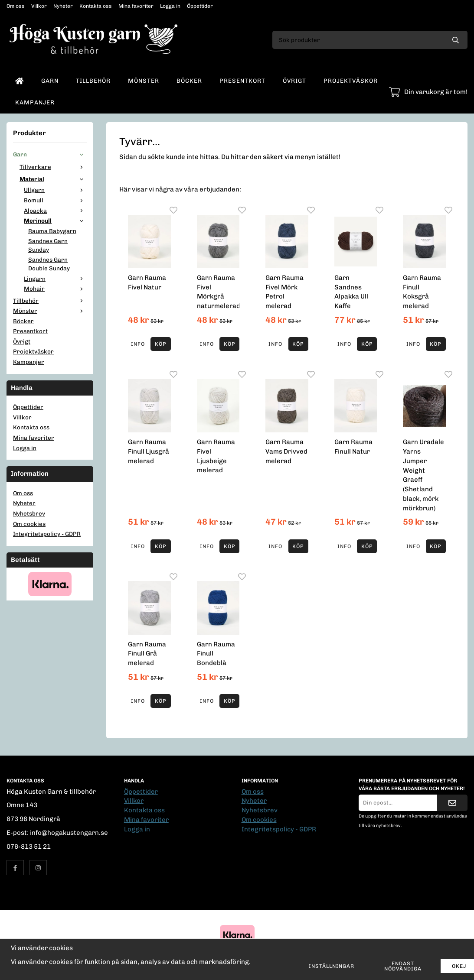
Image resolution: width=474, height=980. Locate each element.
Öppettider (200, 6)
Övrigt (294, 81)
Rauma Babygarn (52, 231)
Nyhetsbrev (29, 513)
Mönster (144, 81)
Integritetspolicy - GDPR (47, 534)
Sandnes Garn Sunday (48, 245)
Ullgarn (55, 190)
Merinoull (55, 221)
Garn (50, 81)
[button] (160, 344)
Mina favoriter (136, 6)
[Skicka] (452, 803)
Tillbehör (93, 81)
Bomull (55, 200)
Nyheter (63, 6)
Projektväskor (351, 81)
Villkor (39, 6)
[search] (456, 40)
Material (53, 179)
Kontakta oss (96, 6)
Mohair (55, 289)
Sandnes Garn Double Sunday (49, 264)
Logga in (170, 6)
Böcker (189, 81)
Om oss (16, 6)
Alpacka (55, 211)
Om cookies (29, 524)
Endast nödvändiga (403, 966)
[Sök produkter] (358, 40)
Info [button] (138, 344)
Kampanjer (35, 102)
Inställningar (332, 966)
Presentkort (242, 81)
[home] (20, 81)
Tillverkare (53, 167)
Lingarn (55, 279)
